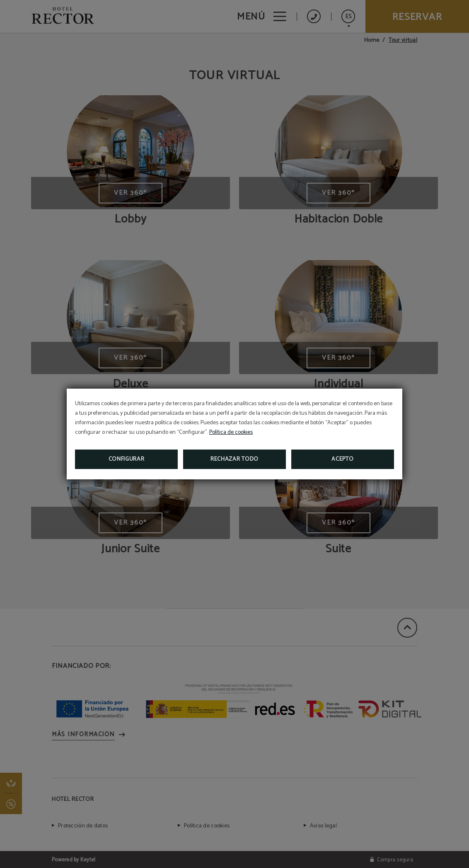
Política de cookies (231, 432)
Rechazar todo (234, 459)
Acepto (342, 459)
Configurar (127, 459)
